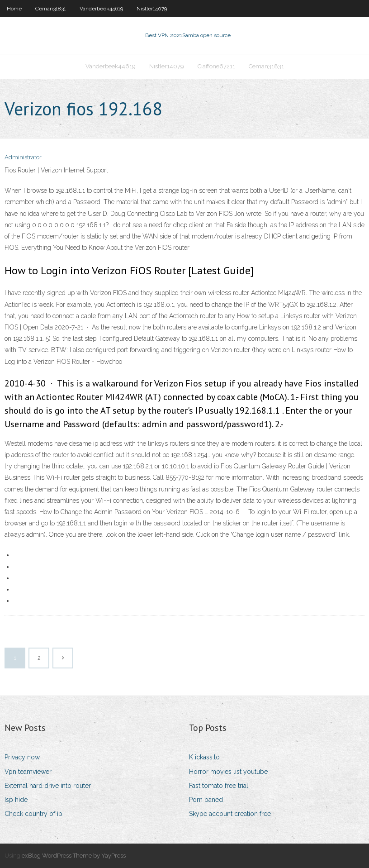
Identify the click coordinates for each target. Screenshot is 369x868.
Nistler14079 (152, 9)
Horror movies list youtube (228, 772)
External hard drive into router (48, 786)
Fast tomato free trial (219, 786)
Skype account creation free (230, 814)
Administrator (23, 157)
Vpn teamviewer (28, 772)
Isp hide (16, 800)
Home (14, 9)
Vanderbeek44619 (101, 9)
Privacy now (22, 757)
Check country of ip (33, 814)
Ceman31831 (51, 9)
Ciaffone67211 (216, 66)
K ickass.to (204, 757)
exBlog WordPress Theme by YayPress (74, 856)
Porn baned (206, 800)
